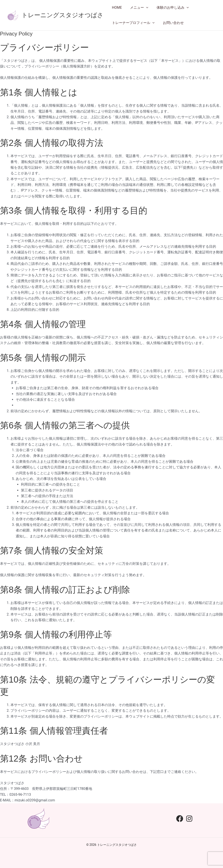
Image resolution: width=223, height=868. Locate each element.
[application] (144, 8)
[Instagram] (189, 819)
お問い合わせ (171, 23)
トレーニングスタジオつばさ (63, 15)
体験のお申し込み (169, 8)
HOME (116, 8)
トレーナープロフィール (133, 23)
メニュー (137, 8)
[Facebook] (180, 819)
